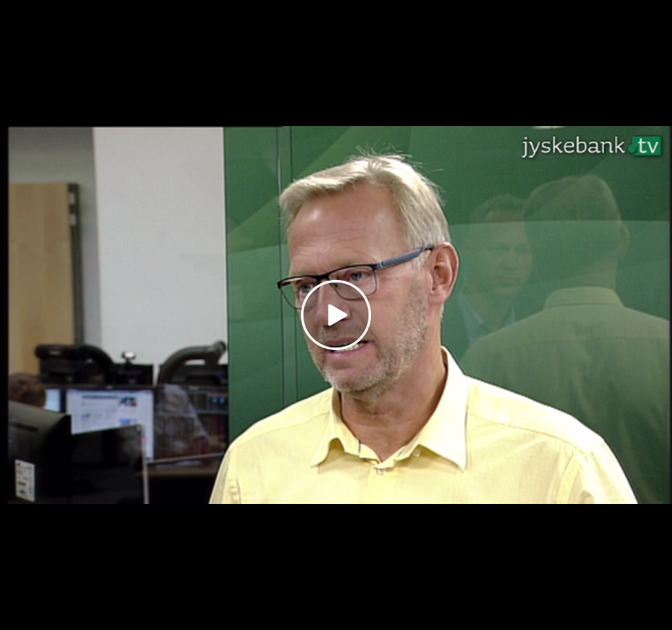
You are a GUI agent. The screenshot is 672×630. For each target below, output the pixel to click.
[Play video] (336, 315)
